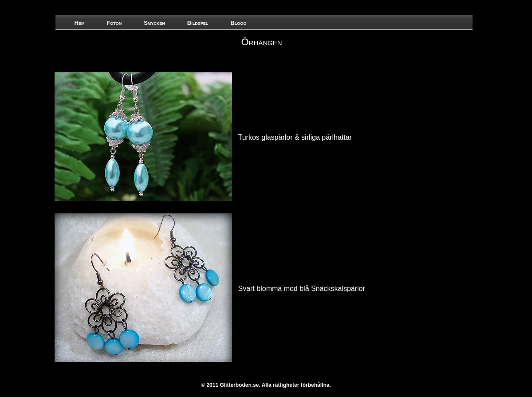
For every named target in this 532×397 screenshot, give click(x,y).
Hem (80, 23)
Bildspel (198, 23)
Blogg (238, 23)
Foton (114, 23)
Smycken (154, 23)
